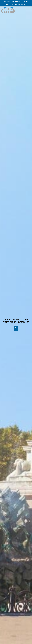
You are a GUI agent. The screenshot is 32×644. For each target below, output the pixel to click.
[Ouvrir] (16, 329)
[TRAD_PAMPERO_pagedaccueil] (8, 13)
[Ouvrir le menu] (30, 9)
